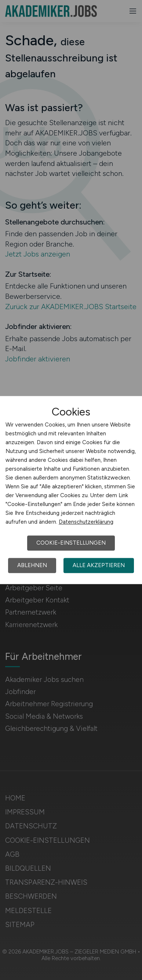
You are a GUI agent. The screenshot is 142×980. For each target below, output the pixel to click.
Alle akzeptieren (99, 565)
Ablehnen (32, 565)
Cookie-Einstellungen (71, 543)
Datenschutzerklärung (86, 522)
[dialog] (71, 490)
